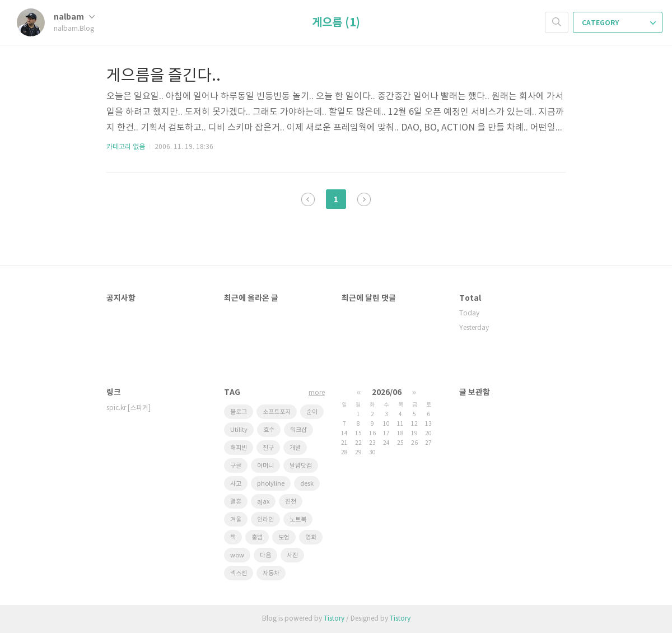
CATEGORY (619, 23)
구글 (236, 466)
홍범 (257, 537)
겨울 (236, 520)
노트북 (298, 520)
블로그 (239, 412)
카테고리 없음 (126, 147)
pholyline (271, 484)
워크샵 (298, 430)
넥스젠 (239, 573)
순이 (312, 412)
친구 (268, 448)
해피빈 (239, 448)
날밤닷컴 (301, 466)
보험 (284, 537)
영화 (311, 537)
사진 (292, 555)
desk (307, 484)
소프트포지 (277, 412)
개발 (295, 448)
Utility (239, 430)
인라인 (265, 520)
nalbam (74, 17)
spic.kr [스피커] (129, 408)
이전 (308, 199)
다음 (364, 199)
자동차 (271, 573)
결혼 (236, 502)
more (317, 393)
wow (237, 555)
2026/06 (387, 392)
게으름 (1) (336, 23)
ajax (263, 502)
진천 (291, 502)
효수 (269, 430)
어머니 (265, 466)
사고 (236, 484)
